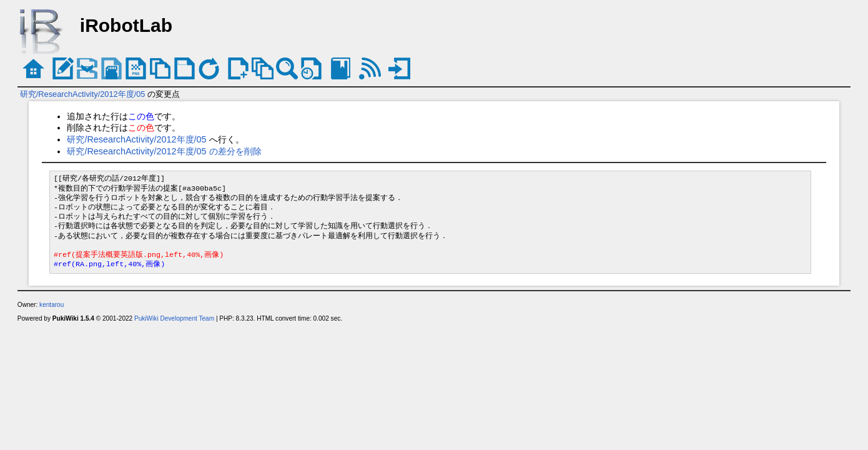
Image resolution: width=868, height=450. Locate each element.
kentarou (52, 305)
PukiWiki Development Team (174, 318)
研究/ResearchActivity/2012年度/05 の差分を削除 (164, 151)
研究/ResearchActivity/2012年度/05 (83, 94)
